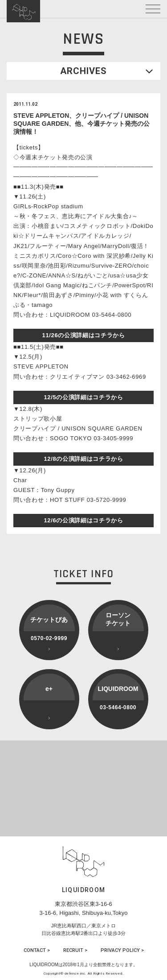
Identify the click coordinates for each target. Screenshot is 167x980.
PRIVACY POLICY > (122, 950)
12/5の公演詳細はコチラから (83, 397)
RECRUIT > (75, 950)
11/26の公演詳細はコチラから (84, 335)
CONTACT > (37, 950)
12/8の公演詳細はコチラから (83, 459)
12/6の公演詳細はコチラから (83, 520)
